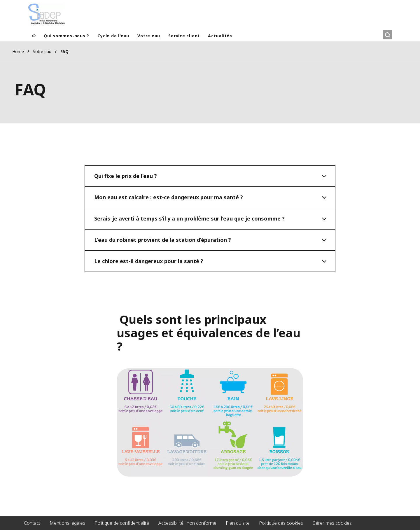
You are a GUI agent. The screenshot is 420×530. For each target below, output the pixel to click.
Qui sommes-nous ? (66, 36)
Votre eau (149, 36)
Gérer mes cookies (332, 523)
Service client (184, 36)
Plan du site (238, 523)
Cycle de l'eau (113, 36)
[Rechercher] (387, 35)
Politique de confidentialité (122, 523)
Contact (32, 523)
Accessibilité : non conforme (187, 523)
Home (18, 51)
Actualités (220, 36)
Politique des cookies (281, 523)
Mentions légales (67, 523)
